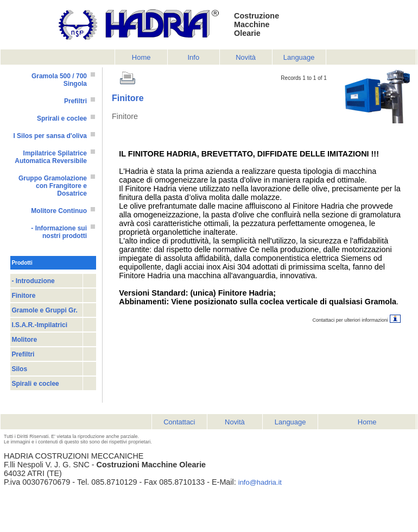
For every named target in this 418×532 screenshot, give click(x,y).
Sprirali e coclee (62, 118)
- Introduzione (33, 281)
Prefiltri (75, 101)
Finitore (23, 296)
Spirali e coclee (35, 384)
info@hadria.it (260, 482)
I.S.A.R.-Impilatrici (39, 325)
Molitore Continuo (59, 211)
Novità (246, 57)
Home (141, 57)
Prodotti (22, 263)
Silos (19, 369)
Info (194, 57)
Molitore (24, 340)
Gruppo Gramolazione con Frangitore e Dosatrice (53, 186)
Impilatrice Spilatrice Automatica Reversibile (51, 157)
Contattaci (179, 422)
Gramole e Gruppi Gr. (44, 310)
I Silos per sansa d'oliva (50, 136)
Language (299, 57)
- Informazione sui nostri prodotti (59, 232)
